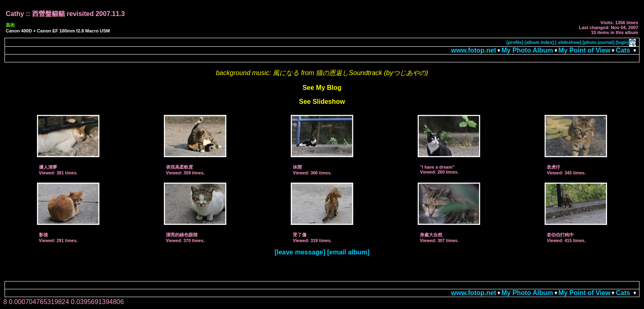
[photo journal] (598, 42)
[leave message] (300, 252)
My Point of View (585, 50)
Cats (623, 50)
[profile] (515, 42)
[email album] (348, 252)
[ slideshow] (568, 42)
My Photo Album (527, 50)
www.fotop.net (474, 50)
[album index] (539, 42)
